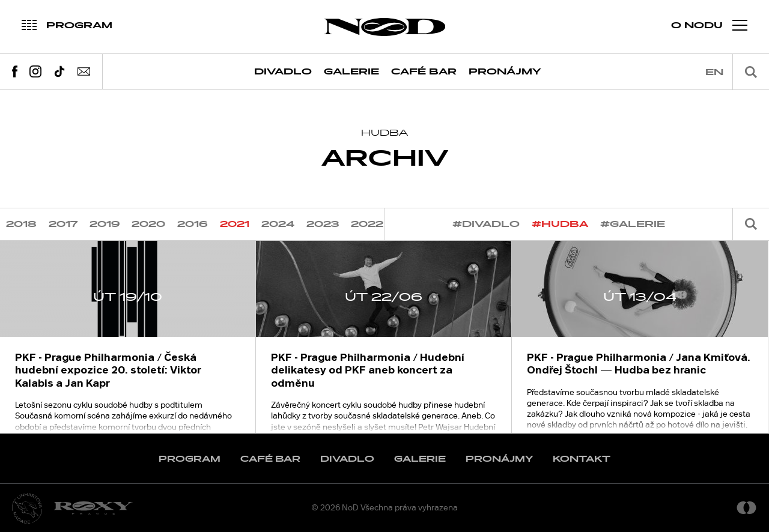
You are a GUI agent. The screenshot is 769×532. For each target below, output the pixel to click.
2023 (323, 224)
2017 (63, 224)
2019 (105, 224)
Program (190, 459)
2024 (278, 224)
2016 (193, 224)
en (714, 72)
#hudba (560, 224)
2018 (21, 224)
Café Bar (424, 72)
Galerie (351, 72)
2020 (148, 224)
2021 (235, 224)
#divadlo (486, 224)
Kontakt (582, 459)
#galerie (633, 224)
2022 (367, 224)
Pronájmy (505, 72)
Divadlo (283, 72)
